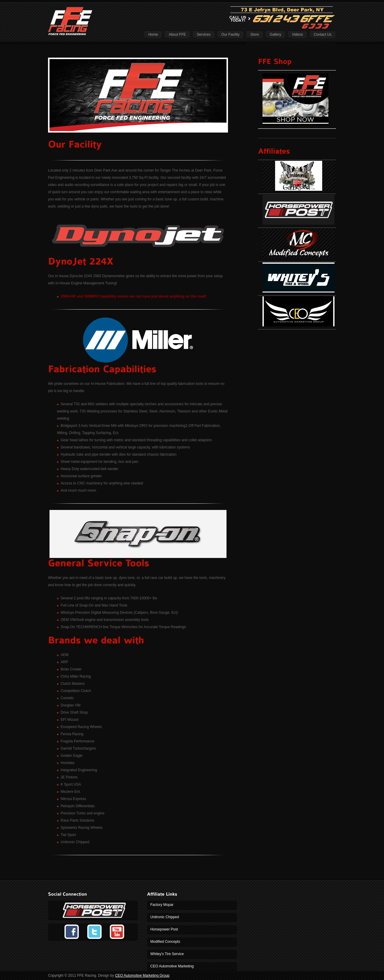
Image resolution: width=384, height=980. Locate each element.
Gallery (275, 34)
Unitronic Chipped (165, 917)
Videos (297, 34)
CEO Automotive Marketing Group (142, 976)
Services (204, 34)
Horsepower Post (164, 929)
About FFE (177, 34)
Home (153, 34)
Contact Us (323, 34)
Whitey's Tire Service (167, 954)
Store (255, 34)
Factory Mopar (162, 905)
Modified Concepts (165, 942)
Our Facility (231, 34)
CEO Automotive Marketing (172, 966)
